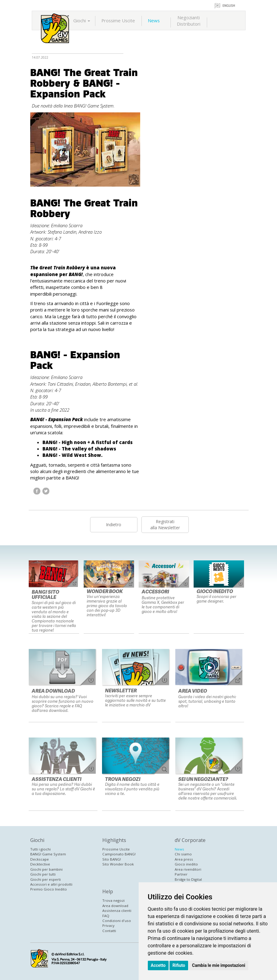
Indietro (114, 525)
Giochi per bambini (46, 869)
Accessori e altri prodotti (51, 884)
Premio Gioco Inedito (49, 889)
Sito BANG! (112, 859)
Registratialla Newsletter (165, 525)
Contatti (109, 931)
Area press (184, 859)
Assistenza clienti (117, 911)
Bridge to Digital (188, 879)
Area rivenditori (188, 869)
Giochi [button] (82, 20)
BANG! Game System (48, 854)
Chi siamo (183, 854)
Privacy (108, 925)
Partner (181, 874)
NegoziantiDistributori (189, 21)
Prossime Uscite (118, 20)
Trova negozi (113, 900)
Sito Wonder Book (118, 864)
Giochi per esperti (46, 879)
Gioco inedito (186, 864)
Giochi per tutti (43, 874)
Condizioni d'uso (117, 921)
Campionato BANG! (119, 854)
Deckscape (40, 859)
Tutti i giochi (40, 849)
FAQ (106, 916)
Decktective (40, 864)
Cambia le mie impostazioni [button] (219, 965)
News (154, 20)
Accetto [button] (158, 965)
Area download (115, 906)
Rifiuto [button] (179, 965)
